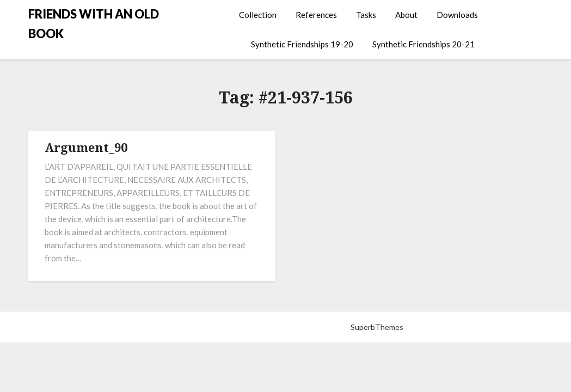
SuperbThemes (377, 327)
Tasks (366, 15)
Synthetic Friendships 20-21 (423, 44)
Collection (258, 15)
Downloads (457, 15)
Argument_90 (86, 147)
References (316, 15)
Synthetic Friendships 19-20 (302, 44)
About (406, 15)
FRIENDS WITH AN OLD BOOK (94, 24)
